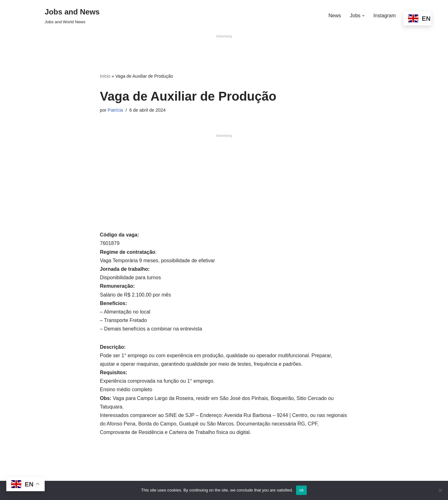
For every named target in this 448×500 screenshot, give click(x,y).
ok (301, 490)
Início (105, 76)
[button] (363, 16)
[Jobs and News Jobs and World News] (72, 16)
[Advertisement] (224, 53)
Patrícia (115, 110)
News (335, 16)
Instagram (385, 16)
